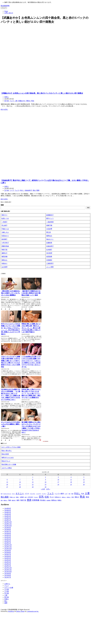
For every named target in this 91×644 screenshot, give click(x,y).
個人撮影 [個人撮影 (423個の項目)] (5, 497)
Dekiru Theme (20, 612)
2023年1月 (8, 543)
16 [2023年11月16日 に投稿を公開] (45, 482)
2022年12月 (8, 545)
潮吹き (28, 101)
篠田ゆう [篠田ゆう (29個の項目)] (6, 501)
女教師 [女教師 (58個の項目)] (22, 498)
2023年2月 (8, 541)
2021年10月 (8, 572)
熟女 (33, 101)
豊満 (38, 190)
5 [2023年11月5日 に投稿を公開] (84, 477)
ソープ (12, 190)
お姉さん (7, 584)
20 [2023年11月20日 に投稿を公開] (7, 485)
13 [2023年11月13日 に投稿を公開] (7, 482)
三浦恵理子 (50, 264)
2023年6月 (8, 534)
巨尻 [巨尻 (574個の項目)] (47, 497)
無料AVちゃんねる (8, 458)
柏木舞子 (4, 239)
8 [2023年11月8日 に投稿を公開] (33, 480)
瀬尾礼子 (4, 253)
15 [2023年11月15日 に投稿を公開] (33, 482)
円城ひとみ (5, 229)
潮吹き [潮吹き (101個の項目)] (77, 497)
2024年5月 (8, 513)
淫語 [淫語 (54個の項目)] (73, 498)
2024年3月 (8, 516)
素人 (6, 601)
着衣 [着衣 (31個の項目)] (2, 501)
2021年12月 (8, 568)
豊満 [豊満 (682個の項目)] (29, 500)
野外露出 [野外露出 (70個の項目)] (43, 501)
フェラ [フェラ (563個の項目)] (51, 494)
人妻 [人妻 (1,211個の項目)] (87, 494)
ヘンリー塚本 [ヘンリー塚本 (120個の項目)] (59, 494)
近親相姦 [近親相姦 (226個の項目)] (36, 501)
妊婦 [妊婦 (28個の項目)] (26, 498)
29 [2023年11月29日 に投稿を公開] (33, 487)
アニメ (7, 586)
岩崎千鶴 (49, 226)
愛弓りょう (50, 219)
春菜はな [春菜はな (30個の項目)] (64, 498)
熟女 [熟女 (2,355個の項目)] (82, 497)
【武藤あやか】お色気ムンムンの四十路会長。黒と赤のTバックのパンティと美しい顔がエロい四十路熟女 (42, 93)
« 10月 (43, 489)
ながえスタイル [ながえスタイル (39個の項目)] (7, 494)
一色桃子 (4, 222)
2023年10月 (8, 526)
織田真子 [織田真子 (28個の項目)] (14, 501)
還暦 (6, 603)
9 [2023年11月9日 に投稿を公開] (45, 480)
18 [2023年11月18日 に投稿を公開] (71, 482)
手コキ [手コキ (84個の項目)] (52, 497)
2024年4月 (8, 515)
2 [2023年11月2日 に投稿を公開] (45, 477)
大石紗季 (49, 229)
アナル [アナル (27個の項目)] (13, 494)
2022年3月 (8, 562)
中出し (22, 190)
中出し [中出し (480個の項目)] (77, 494)
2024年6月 (8, 511)
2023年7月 (8, 532)
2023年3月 (8, 539)
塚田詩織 (4, 257)
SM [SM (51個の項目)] (2, 494)
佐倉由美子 (28, 190)
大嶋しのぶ (5, 232)
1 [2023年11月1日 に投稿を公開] (33, 477)
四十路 (7, 101)
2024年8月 (8, 509)
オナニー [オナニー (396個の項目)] (20, 494)
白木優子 (49, 250)
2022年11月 (8, 547)
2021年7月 (8, 578)
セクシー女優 (9, 588)
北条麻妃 (49, 260)
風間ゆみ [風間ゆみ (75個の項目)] (54, 501)
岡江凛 (49, 232)
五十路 (7, 190)
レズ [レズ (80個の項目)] (66, 494)
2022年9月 (8, 551)
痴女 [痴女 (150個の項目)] (88, 497)
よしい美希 (50, 267)
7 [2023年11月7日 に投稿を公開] (20, 480)
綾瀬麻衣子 (50, 215)
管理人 (7, 97)
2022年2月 (8, 564)
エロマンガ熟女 (7, 468)
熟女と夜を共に (7, 451)
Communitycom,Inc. (33, 612)
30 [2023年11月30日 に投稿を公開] (45, 487)
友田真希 (49, 257)
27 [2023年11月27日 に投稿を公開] (7, 487)
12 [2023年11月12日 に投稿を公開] (84, 480)
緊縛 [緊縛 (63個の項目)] (10, 501)
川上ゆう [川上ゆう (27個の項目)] (36, 498)
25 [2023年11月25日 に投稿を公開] (71, 485)
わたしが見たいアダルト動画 (11, 448)
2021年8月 (8, 576)
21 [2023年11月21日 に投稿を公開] (20, 485)
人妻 (16, 101)
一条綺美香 (50, 222)
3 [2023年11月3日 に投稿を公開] (58, 477)
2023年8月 (8, 530)
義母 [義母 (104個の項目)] (18, 501)
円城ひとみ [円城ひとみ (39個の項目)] (12, 498)
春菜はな (4, 260)
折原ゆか (4, 236)
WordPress (11, 612)
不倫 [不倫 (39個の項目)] (72, 494)
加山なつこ (50, 239)
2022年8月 (8, 553)
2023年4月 (8, 537)
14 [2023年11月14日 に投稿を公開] (20, 482)
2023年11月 (8, 524)
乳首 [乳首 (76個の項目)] (83, 494)
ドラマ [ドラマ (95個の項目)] (27, 494)
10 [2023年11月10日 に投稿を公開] (58, 480)
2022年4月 (8, 560)
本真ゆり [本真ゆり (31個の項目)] (69, 498)
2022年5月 (8, 559)
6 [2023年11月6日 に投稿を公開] (7, 480)
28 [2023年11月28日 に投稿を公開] (20, 487)
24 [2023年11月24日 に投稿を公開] (58, 485)
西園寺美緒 (5, 246)
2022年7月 (8, 555)
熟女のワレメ (6, 461)
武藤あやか (22, 101)
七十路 (7, 590)
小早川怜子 (5, 243)
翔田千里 (4, 250)
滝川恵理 (49, 253)
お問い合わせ (9, 13)
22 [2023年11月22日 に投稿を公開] (33, 485)
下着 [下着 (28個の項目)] (69, 494)
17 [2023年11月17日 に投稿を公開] (58, 482)
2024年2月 (8, 518)
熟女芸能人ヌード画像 (9, 465)
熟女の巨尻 (5, 454)
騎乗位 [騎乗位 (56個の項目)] (60, 501)
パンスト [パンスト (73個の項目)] (33, 494)
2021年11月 (8, 570)
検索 (2, 205)
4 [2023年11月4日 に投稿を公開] (71, 477)
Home (6, 11)
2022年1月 (8, 566)
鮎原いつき (5, 219)
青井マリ (4, 215)
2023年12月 (8, 522)
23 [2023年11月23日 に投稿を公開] (45, 485)
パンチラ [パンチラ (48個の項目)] (38, 494)
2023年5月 (8, 536)
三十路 (7, 592)
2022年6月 (8, 557)
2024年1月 (8, 520)
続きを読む (4, 109)
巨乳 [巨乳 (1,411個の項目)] (41, 497)
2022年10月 (8, 549)
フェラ (12, 101)
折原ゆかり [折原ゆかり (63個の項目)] (58, 497)
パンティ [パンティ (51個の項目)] (44, 494)
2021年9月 (8, 574)
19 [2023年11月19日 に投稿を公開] (84, 482)
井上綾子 (4, 226)
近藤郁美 (49, 243)
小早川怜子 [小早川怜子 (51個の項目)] (30, 498)
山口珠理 (4, 267)
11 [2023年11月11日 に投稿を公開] (71, 480)
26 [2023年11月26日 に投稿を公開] (84, 485)
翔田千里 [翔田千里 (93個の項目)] (23, 501)
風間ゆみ (49, 236)
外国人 (7, 600)
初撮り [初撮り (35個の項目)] (17, 498)
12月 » (48, 489)
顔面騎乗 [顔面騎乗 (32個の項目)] (49, 501)
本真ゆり (4, 264)
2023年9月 (8, 528)
